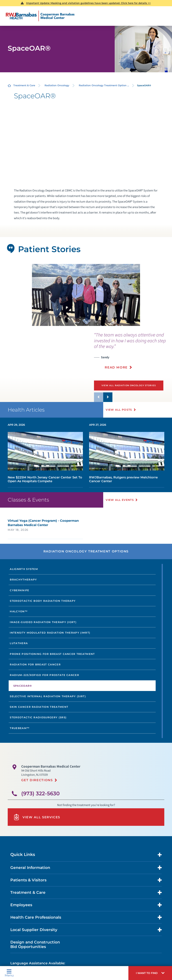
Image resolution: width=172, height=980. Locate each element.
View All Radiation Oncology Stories (129, 385)
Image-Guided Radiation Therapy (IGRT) (43, 622)
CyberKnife (19, 590)
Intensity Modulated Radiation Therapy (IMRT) (50, 633)
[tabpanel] (86, 295)
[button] (150, 973)
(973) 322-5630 (40, 793)
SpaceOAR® (23, 686)
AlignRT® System (24, 569)
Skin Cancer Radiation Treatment (39, 707)
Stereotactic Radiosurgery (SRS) (38, 717)
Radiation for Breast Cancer (35, 664)
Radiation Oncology (57, 85)
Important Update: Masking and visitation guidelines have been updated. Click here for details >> (88, 3)
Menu (9, 973)
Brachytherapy (23, 580)
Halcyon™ (19, 611)
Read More (116, 367)
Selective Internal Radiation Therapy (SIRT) (48, 696)
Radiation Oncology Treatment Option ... (104, 85)
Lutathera (19, 643)
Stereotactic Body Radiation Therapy (43, 601)
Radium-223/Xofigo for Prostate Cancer (44, 675)
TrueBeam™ (20, 728)
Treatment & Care (24, 85)
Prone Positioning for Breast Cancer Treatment (52, 654)
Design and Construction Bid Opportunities (35, 944)
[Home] (40, 16)
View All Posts (119, 410)
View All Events (120, 500)
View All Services (37, 817)
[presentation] (133, 353)
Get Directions (37, 780)
